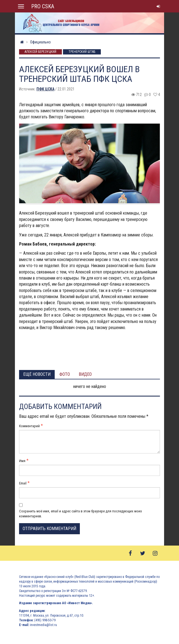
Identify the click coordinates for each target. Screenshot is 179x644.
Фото (65, 374)
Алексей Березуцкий (40, 52)
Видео (85, 374)
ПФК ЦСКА (45, 89)
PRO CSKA (43, 6)
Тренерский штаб (82, 52)
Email (23, 483)
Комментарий (29, 426)
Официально (40, 42)
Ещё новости (37, 374)
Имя (22, 461)
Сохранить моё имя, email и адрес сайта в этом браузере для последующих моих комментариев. (81, 514)
